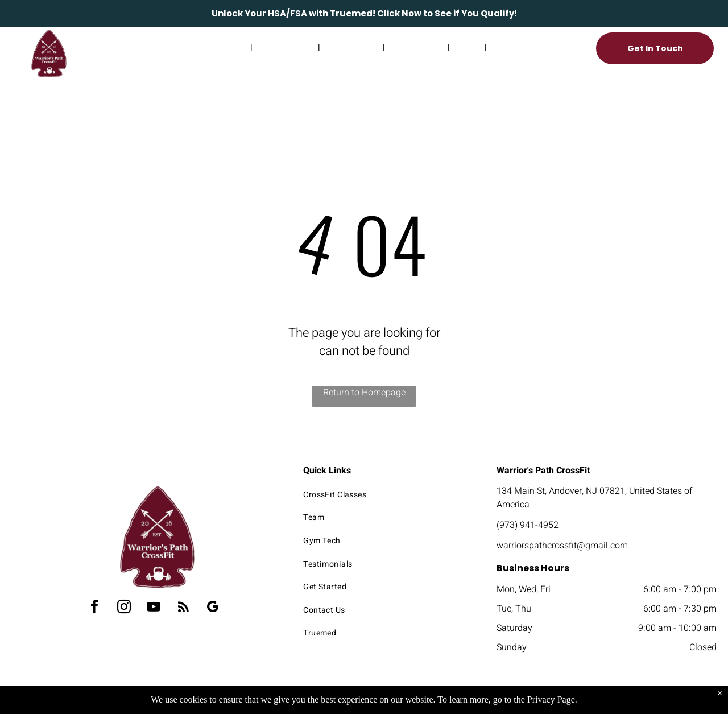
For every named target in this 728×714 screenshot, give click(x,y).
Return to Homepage (364, 393)
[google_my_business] (213, 608)
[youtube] (154, 608)
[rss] (183, 608)
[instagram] (124, 608)
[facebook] (94, 608)
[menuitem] (215, 48)
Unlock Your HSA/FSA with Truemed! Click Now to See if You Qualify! (364, 13)
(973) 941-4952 (528, 525)
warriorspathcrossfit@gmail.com (562, 546)
